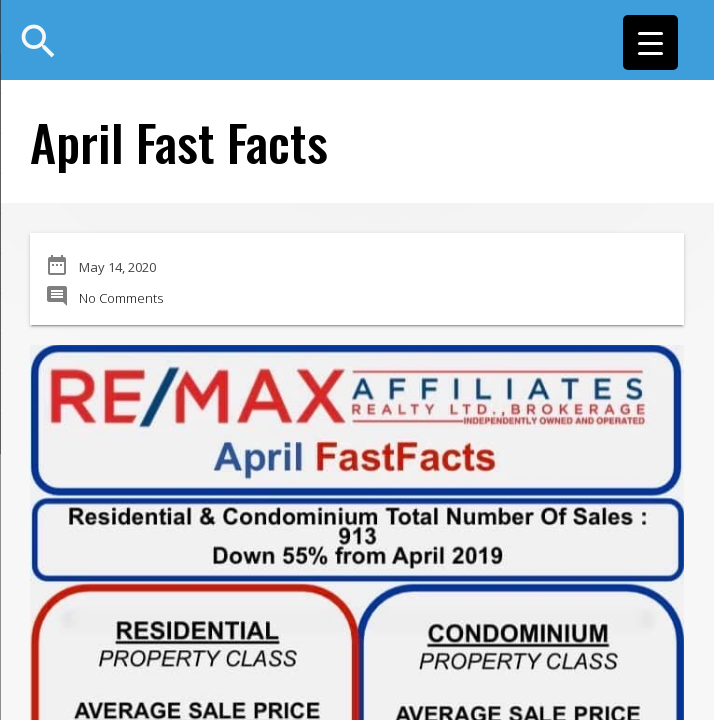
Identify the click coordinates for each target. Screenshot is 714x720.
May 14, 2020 (117, 267)
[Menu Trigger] (650, 42)
